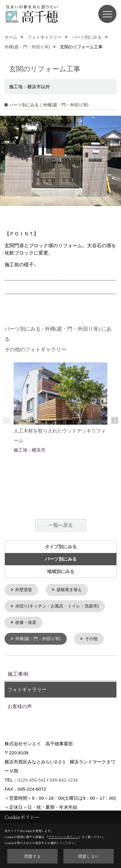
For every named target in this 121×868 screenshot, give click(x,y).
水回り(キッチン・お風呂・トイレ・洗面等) (57, 606)
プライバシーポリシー (63, 837)
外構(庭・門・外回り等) (38, 638)
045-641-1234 (64, 779)
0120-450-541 (32, 779)
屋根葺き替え (69, 590)
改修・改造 (26, 622)
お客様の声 (20, 705)
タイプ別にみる (61, 547)
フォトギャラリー (27, 688)
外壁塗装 (24, 590)
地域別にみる (61, 572)
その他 (91, 638)
